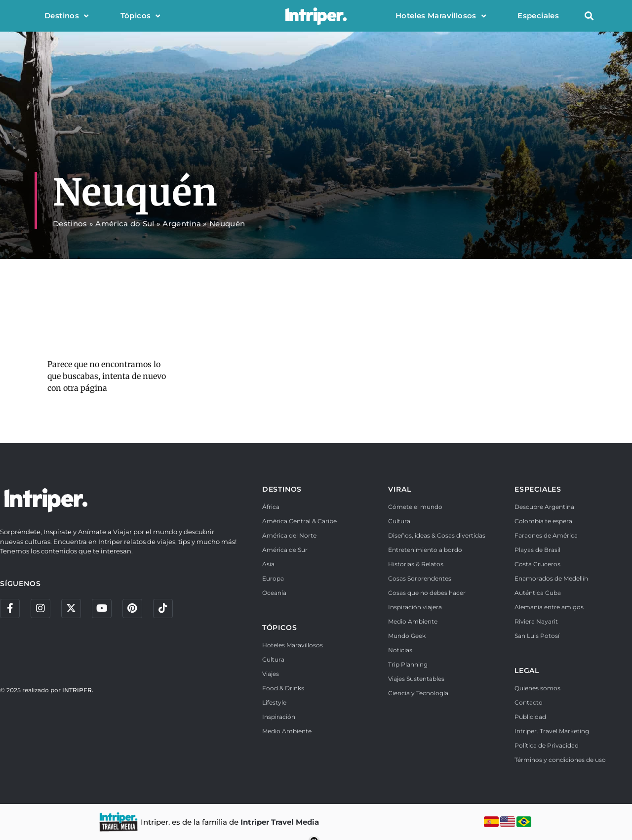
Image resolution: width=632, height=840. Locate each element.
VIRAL (399, 489)
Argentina (182, 224)
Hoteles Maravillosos (441, 16)
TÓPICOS (280, 628)
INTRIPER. (78, 691)
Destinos (67, 16)
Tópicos (140, 16)
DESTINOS (282, 489)
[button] (589, 16)
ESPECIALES (538, 489)
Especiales (538, 16)
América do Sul (125, 224)
